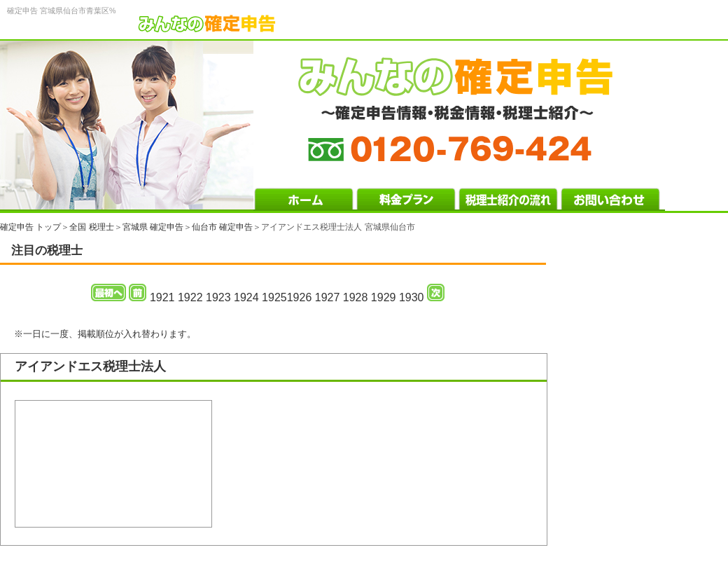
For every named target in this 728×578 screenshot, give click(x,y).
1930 (412, 297)
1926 (300, 297)
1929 (384, 297)
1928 (356, 297)
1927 (328, 297)
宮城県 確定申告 (153, 227)
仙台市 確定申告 (222, 227)
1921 (162, 297)
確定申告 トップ (30, 227)
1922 (190, 297)
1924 (246, 297)
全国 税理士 (91, 227)
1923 (218, 297)
